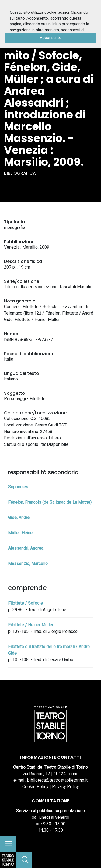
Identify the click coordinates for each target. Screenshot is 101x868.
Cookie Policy (35, 787)
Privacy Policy (65, 787)
